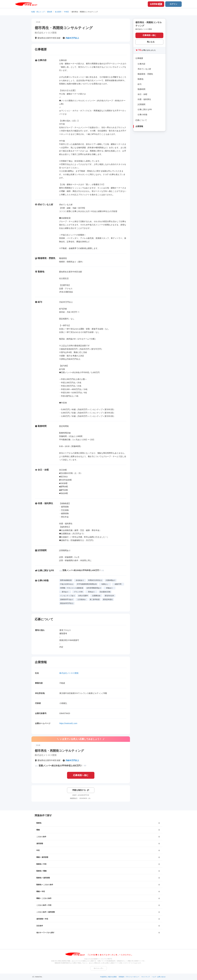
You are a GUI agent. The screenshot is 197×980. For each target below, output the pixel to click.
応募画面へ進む (81, 775)
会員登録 (156, 4)
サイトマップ (146, 977)
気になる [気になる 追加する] (151, 42)
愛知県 (50, 12)
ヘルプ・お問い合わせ (159, 977)
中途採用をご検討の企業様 (108, 977)
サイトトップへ (99, 968)
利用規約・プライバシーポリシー (129, 977)
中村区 (66, 12)
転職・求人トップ (38, 12)
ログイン (173, 4)
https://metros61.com (68, 723)
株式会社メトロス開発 (69, 673)
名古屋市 (58, 12)
